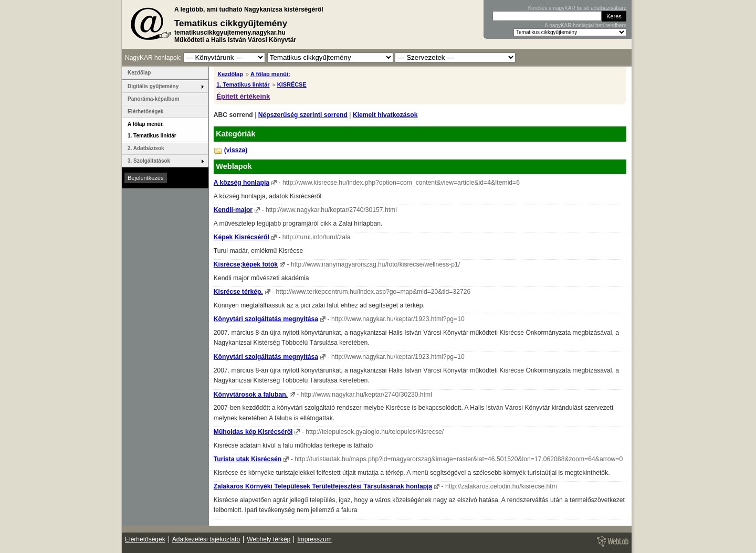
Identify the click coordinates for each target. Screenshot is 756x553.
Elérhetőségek (145, 111)
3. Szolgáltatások (149, 161)
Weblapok (234, 166)
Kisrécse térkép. (238, 292)
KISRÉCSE (292, 84)
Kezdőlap (230, 74)
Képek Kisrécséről (241, 237)
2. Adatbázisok (146, 148)
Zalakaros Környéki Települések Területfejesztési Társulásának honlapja (323, 486)
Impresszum (314, 539)
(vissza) (236, 150)
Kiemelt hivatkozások (385, 115)
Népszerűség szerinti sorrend (303, 115)
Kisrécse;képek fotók (246, 264)
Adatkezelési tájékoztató (206, 539)
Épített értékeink (243, 96)
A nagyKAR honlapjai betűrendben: (585, 25)
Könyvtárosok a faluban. (251, 395)
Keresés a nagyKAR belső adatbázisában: (577, 8)
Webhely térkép (269, 539)
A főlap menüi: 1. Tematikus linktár (152, 130)
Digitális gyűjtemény (153, 86)
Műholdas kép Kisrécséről (253, 432)
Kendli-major (233, 210)
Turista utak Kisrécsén (248, 459)
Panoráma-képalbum (153, 99)
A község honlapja (241, 183)
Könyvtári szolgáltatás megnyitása (266, 319)
